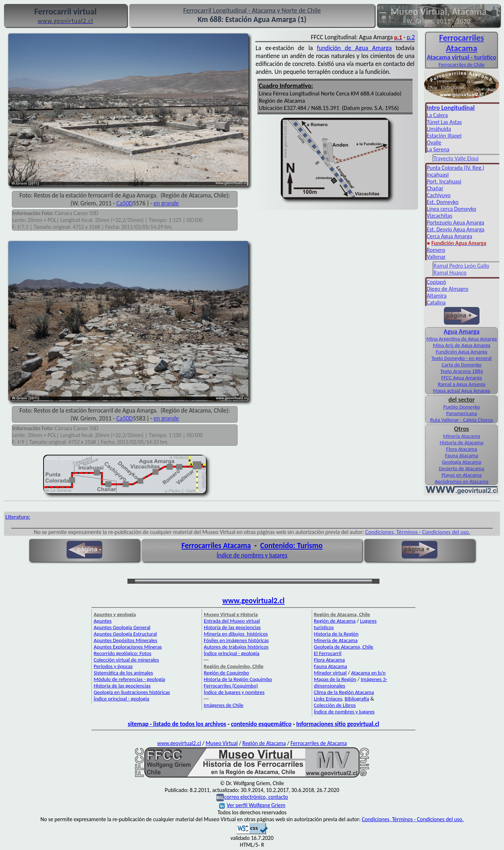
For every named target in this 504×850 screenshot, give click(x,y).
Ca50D (125, 203)
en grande (166, 203)
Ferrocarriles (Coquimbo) (231, 686)
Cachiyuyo (438, 195)
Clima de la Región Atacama (344, 692)
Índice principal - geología (121, 699)
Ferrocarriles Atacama (216, 546)
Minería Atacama (462, 436)
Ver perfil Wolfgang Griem (252, 805)
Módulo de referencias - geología (129, 679)
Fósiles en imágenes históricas (236, 640)
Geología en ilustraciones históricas (132, 692)
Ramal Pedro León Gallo (461, 266)
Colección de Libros (335, 705)
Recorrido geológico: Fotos (122, 653)
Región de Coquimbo (226, 673)
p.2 (411, 37)
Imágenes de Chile (224, 705)
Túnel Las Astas (444, 122)
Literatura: (18, 517)
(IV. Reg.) (474, 168)
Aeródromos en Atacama (461, 481)
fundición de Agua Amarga (354, 48)
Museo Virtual (222, 743)
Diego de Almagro (447, 289)
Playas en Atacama (462, 475)
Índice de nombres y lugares (252, 555)
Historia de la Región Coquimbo (238, 679)
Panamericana (462, 413)
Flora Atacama (462, 449)
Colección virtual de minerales (126, 660)
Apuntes (103, 621)
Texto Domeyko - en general (461, 358)
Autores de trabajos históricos (236, 647)
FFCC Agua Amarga (462, 378)
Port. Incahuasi (444, 181)
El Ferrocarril (328, 653)
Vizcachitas (439, 216)
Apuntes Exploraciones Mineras (128, 647)
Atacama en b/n (368, 673)
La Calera (437, 115)
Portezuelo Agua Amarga (455, 222)
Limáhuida (439, 129)
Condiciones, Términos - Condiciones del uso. (418, 532)
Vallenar (436, 257)
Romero (436, 250)
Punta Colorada (445, 168)
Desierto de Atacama (461, 468)
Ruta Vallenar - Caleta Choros (462, 420)
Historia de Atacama (461, 442)
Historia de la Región (336, 634)
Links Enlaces (328, 699)
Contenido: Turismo (291, 546)
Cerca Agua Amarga (449, 236)
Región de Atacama (335, 621)
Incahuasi (438, 175)
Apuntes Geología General (122, 627)
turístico (485, 57)
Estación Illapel (444, 136)
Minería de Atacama (336, 640)
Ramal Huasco (450, 273)
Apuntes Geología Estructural (125, 634)
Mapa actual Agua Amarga (462, 391)
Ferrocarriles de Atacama (319, 743)
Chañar (435, 188)
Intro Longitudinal (451, 108)
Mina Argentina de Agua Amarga (462, 339)
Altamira (436, 296)
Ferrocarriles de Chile (462, 64)
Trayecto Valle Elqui (456, 158)
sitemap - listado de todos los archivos (177, 724)
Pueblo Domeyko (462, 407)
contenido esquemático (261, 724)
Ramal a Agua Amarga (462, 384)
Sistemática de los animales (123, 673)
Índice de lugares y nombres (234, 692)
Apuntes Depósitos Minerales (125, 640)
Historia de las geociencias (122, 686)
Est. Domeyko (442, 202)
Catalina (436, 302)
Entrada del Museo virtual (232, 621)
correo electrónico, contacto (256, 797)
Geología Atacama (461, 462)
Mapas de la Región (335, 679)
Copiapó (436, 282)
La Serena (438, 149)
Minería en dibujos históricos (236, 634)
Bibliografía (357, 699)
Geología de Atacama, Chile (344, 647)
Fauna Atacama (462, 455)
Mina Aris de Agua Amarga (462, 345)
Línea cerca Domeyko (451, 209)
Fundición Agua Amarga (462, 352)
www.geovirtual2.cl (254, 601)
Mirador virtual (330, 673)
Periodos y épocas (113, 666)
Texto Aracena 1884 (462, 371)
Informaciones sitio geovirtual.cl (338, 724)
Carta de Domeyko (461, 365)
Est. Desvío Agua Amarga (455, 229)
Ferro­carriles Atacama (462, 43)
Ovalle (434, 143)
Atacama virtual (448, 57)
